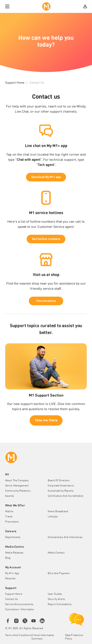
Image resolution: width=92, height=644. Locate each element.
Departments (13, 537)
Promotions (12, 522)
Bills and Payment (59, 573)
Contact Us (11, 599)
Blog (8, 558)
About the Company (17, 481)
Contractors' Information (20, 610)
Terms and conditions (18, 635)
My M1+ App (12, 573)
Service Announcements (19, 604)
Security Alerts (56, 599)
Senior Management (17, 486)
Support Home (15, 83)
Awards (10, 496)
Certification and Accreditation (66, 496)
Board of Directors (59, 481)
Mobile (9, 512)
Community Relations (18, 491)
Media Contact (56, 553)
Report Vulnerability (60, 604)
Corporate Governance (61, 486)
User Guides (55, 594)
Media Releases (14, 553)
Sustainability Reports (61, 491)
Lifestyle (53, 517)
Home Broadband (58, 512)
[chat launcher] (77, 619)
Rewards (10, 579)
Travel (9, 517)
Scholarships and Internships (65, 537)
